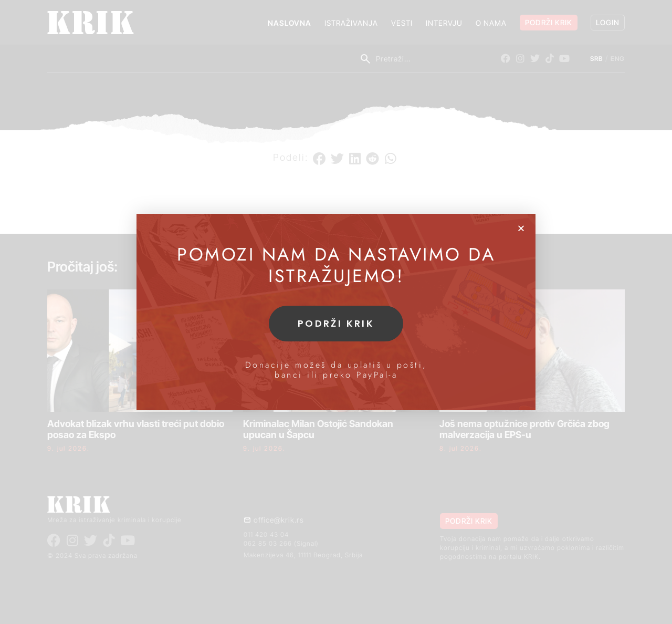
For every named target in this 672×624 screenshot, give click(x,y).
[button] (521, 228)
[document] (336, 312)
